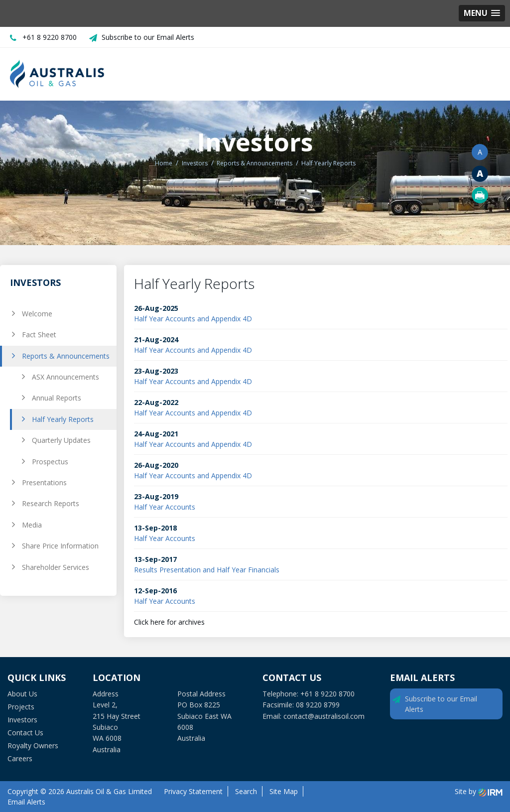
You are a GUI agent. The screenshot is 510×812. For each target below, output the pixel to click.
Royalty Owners (33, 745)
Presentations (44, 482)
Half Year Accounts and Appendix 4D (193, 319)
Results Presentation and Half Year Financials (207, 570)
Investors (22, 720)
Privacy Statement (193, 791)
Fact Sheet (39, 335)
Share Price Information (60, 546)
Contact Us (25, 733)
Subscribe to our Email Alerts (148, 37)
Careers (20, 758)
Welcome (37, 314)
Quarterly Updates (61, 440)
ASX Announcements (65, 377)
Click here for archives (169, 622)
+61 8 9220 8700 (50, 37)
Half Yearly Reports (63, 419)
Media (32, 525)
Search (246, 791)
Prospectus (50, 462)
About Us (22, 694)
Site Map (284, 791)
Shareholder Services (56, 567)
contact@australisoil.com (324, 716)
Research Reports (51, 503)
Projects (21, 707)
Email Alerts (26, 802)
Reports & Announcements (66, 356)
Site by (479, 791)
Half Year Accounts (165, 507)
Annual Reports (57, 398)
